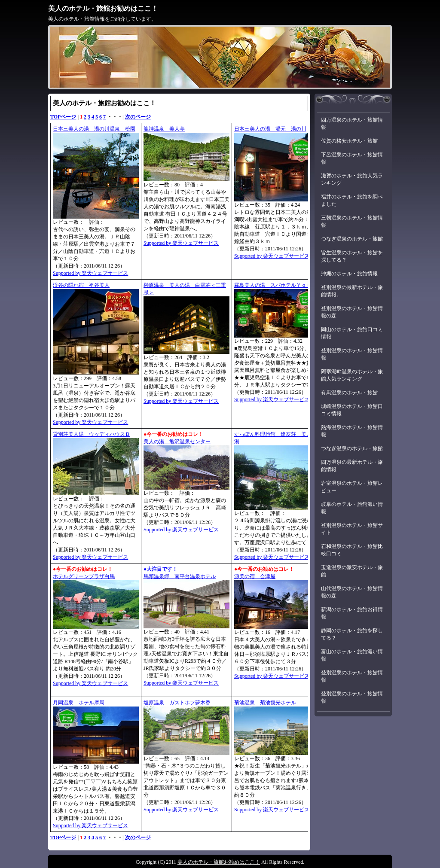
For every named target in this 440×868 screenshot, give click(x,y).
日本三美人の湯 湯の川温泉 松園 (94, 129)
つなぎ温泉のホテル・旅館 (352, 239)
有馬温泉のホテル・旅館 (349, 393)
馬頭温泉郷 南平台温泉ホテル (180, 576)
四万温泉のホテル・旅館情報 (352, 123)
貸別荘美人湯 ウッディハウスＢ (92, 434)
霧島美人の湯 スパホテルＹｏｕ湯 (275, 285)
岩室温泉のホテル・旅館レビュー (352, 487)
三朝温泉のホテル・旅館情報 (352, 221)
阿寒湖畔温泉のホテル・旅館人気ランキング (352, 375)
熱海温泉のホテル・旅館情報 (352, 431)
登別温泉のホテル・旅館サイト (352, 529)
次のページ (138, 117)
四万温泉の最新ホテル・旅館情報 (352, 466)
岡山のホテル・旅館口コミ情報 (352, 333)
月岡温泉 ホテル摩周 (79, 703)
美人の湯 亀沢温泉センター (177, 442)
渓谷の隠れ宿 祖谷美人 (81, 285)
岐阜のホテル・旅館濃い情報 (352, 508)
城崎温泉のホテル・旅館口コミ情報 (352, 410)
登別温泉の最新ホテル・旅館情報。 (352, 291)
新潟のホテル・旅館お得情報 (352, 613)
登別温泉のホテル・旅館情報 (352, 354)
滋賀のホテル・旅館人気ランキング (352, 179)
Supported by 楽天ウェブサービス (90, 273)
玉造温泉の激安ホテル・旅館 (352, 571)
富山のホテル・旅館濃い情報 (352, 655)
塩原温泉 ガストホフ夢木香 (177, 703)
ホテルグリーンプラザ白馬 (84, 576)
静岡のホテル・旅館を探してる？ (352, 634)
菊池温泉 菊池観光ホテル (265, 703)
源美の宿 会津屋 (255, 576)
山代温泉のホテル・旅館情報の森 (352, 592)
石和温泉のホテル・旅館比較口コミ (352, 550)
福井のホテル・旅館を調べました (352, 200)
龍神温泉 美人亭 (164, 129)
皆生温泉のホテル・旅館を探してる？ (352, 256)
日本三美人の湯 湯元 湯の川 (270, 129)
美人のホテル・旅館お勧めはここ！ (103, 8)
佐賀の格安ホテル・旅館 (349, 141)
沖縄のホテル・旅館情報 (349, 274)
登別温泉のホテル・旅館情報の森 (352, 312)
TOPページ (63, 117)
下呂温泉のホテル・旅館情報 (352, 158)
